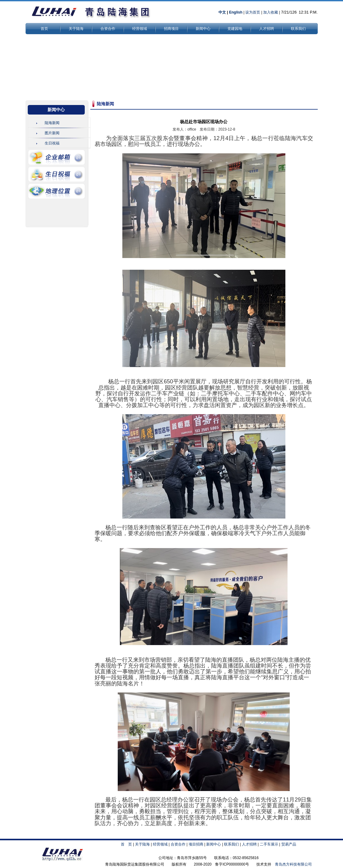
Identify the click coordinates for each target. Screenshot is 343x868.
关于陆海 (76, 29)
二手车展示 (269, 844)
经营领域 (140, 29)
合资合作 (108, 29)
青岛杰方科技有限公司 (293, 864)
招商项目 (171, 29)
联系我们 (298, 29)
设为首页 (253, 12)
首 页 (126, 844)
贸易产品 (289, 844)
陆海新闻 (52, 123)
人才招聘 (267, 29)
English (236, 12)
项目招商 (196, 844)
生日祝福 (52, 143)
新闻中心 (203, 29)
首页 (44, 29)
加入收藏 (271, 12)
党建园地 (235, 29)
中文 (222, 12)
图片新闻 (52, 133)
